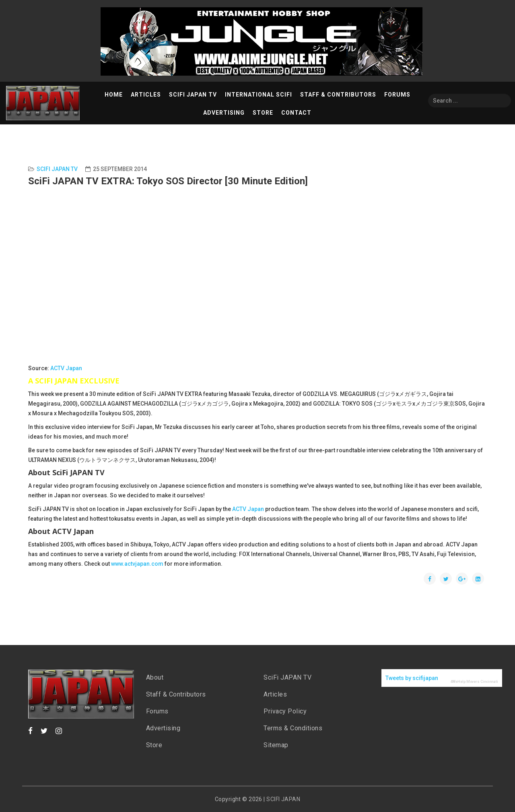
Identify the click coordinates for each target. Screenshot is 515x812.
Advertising (224, 113)
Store (263, 113)
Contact (296, 113)
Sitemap (276, 745)
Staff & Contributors (338, 95)
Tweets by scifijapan (412, 678)
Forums (397, 95)
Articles (146, 95)
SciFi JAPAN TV (287, 677)
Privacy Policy (285, 711)
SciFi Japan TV (193, 95)
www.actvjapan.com (137, 564)
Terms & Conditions (293, 728)
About (155, 677)
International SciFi (259, 95)
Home (114, 95)
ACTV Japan (66, 368)
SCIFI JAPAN (283, 799)
